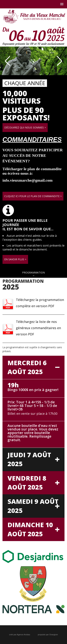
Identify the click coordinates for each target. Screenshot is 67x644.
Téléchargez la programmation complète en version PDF (40, 303)
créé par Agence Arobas (20, 635)
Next (60, 61)
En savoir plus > (15, 259)
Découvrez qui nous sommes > (25, 127)
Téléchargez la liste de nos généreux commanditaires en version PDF (38, 328)
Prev (7, 61)
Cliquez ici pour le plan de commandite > (33, 196)
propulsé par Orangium (48, 635)
